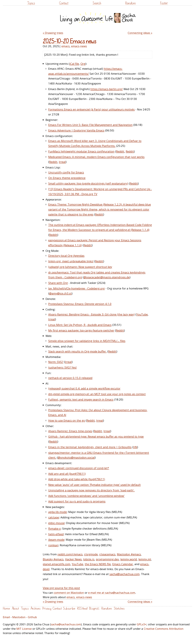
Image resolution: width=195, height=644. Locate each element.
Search (97, 3)
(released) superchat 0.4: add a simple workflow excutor (84, 388)
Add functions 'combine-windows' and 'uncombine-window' (86, 496)
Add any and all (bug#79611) (67, 474)
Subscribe (69, 609)
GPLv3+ (142, 624)
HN (135, 447)
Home (6, 609)
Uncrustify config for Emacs (66, 172)
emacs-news (79, 46)
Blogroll (94, 609)
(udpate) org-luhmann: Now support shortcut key (80, 267)
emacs (66, 46)
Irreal (62, 162)
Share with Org (58, 283)
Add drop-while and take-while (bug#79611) (77, 479)
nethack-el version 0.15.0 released (70, 378)
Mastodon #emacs (129, 554)
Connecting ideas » (140, 33)
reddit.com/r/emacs (70, 554)
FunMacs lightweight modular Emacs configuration (81, 151)
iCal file (74, 64)
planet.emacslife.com (57, 564)
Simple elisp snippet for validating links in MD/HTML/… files (87, 341)
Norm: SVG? (56, 362)
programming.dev (107, 559)
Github (32, 617)
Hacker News (73, 559)
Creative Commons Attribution (164, 629)
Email (6, 617)
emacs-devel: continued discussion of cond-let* (79, 468)
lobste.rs (89, 559)
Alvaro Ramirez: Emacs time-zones (70, 431)
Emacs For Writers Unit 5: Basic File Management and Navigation (90, 125)
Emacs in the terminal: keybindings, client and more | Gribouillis (90, 447)
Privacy (47, 609)
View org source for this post (61, 588)
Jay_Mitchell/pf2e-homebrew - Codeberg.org (76, 288)
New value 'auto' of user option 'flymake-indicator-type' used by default (94, 485)
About (15, 609)
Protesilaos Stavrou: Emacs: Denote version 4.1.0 (80, 304)
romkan (53, 545)
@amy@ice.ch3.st (60, 293)
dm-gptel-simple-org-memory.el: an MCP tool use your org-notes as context (97, 394)
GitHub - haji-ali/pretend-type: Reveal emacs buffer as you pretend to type (96, 436)
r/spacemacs (107, 554)
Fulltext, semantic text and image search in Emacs (81, 399)
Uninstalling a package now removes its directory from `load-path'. (91, 490)
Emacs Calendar (123, 564)
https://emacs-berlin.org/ (107, 89)
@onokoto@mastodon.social (76, 457)
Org (83, 64)
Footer (164, 3)
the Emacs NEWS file (98, 564)
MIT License (24, 629)
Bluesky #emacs (53, 559)
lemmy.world (129, 559)
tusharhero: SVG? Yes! (62, 367)
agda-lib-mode (58, 512)
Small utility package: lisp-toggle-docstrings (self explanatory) (88, 183)
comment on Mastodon (69, 593)
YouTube (142, 314)
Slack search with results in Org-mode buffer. (77, 351)
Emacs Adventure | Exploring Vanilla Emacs (76, 130)
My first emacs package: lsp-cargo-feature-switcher (81, 330)
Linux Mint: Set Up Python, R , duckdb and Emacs (80, 325)
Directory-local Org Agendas (66, 256)
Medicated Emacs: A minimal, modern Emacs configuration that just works (96, 157)
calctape (54, 517)
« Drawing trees (53, 33)
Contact (64, 3)
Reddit (120, 151)
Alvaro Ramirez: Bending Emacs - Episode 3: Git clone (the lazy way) (91, 314)
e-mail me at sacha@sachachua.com (112, 593)
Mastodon (19, 617)
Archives (35, 609)
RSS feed (82, 609)
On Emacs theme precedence (67, 178)
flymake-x (54, 528)
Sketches (119, 609)
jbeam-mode (56, 540)
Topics (31, 3)
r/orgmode (91, 554)
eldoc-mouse (56, 523)
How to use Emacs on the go (67, 420)
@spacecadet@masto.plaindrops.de (107, 277)
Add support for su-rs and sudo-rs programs (77, 501)
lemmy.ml (145, 559)
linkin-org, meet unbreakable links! (71, 261)
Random (131, 3)
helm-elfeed (56, 534)
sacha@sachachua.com (124, 574)
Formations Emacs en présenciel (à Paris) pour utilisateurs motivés (91, 109)
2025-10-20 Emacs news (70, 41)
